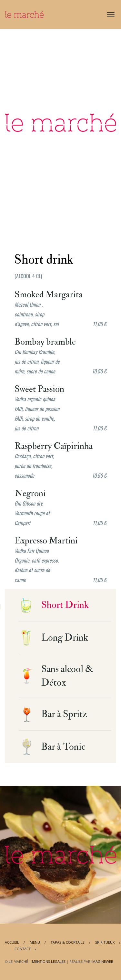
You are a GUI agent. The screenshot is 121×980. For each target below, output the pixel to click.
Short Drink (65, 605)
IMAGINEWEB (102, 961)
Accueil (12, 942)
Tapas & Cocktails (68, 942)
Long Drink (65, 638)
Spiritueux (105, 942)
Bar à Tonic (63, 747)
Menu (35, 942)
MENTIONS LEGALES (49, 961)
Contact (23, 949)
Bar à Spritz (64, 714)
